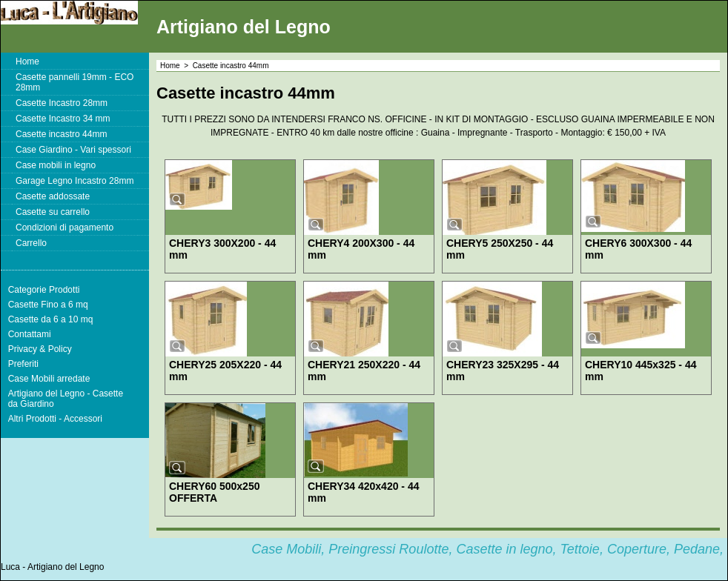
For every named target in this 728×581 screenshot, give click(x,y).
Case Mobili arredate (49, 379)
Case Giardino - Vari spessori (73, 150)
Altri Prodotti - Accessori (55, 419)
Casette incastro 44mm (61, 134)
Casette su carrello (53, 212)
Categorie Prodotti (44, 290)
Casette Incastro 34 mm (63, 119)
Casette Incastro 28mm (62, 103)
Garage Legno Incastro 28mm (75, 181)
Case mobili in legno (56, 165)
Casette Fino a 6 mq (48, 305)
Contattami (30, 334)
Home (27, 62)
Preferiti (23, 364)
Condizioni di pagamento (64, 228)
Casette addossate (53, 196)
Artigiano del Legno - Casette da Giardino (66, 399)
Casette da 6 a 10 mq (51, 319)
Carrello (31, 243)
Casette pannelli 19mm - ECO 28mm (75, 82)
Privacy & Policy (40, 349)
